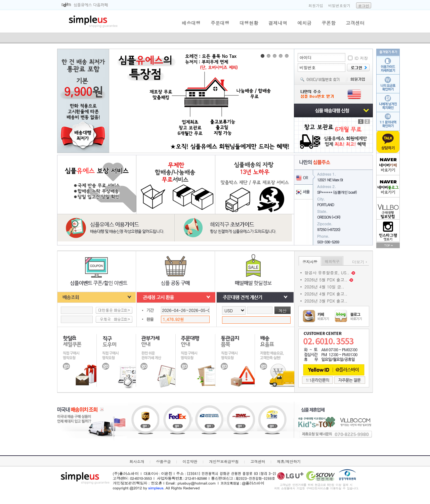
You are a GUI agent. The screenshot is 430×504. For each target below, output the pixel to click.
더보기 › (360, 262)
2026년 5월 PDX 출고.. (326, 280)
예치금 (304, 23)
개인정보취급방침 (224, 462)
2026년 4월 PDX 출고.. (326, 294)
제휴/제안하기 (289, 462)
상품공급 (163, 462)
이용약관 (190, 462)
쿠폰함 (329, 23)
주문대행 (220, 23)
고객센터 (355, 23)
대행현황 (249, 23)
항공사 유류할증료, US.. (327, 272)
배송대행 (191, 23)
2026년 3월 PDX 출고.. (326, 301)
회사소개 (137, 462)
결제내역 (278, 23)
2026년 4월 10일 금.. (324, 287)
